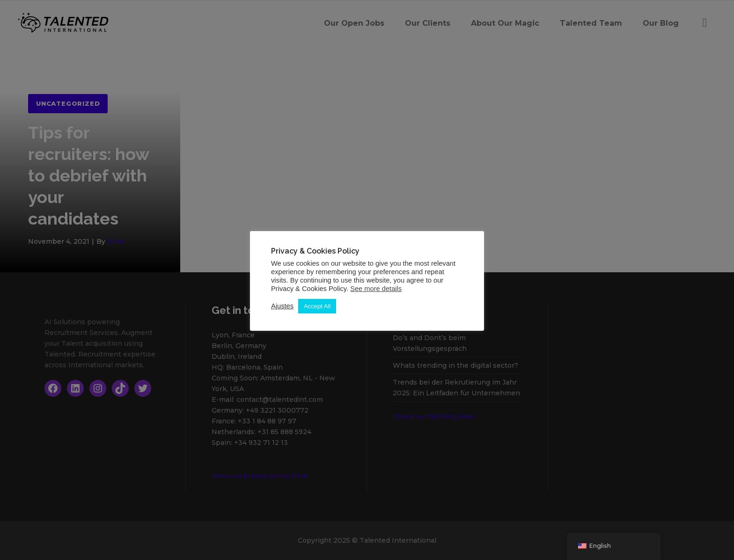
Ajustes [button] (282, 306)
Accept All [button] (317, 306)
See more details (376, 289)
